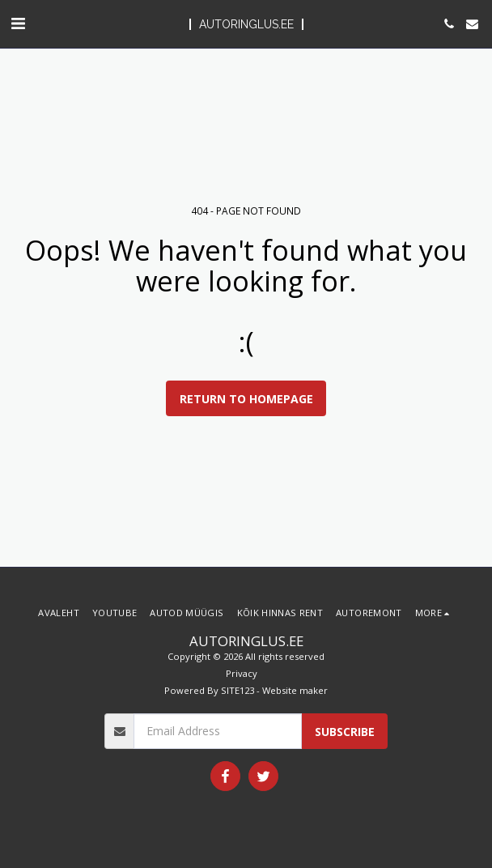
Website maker (295, 690)
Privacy (242, 673)
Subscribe (345, 732)
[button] (18, 23)
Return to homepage (246, 399)
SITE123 (238, 690)
